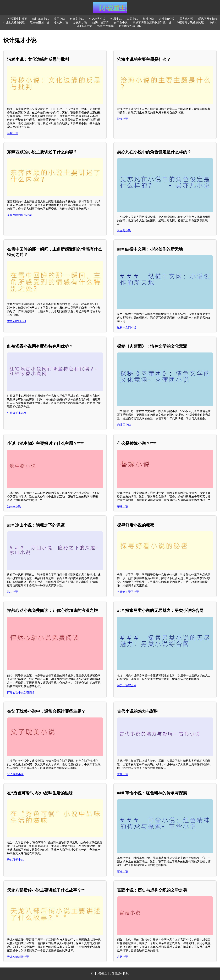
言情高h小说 (167, 19)
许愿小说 (116, 19)
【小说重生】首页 (16, 19)
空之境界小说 (97, 19)
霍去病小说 (186, 19)
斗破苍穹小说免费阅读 (190, 22)
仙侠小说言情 (100, 22)
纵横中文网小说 (127, 328)
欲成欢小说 (61, 22)
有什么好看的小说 (128, 592)
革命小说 (123, 871)
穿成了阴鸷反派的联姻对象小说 (152, 22)
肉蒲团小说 (124, 425)
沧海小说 (123, 119)
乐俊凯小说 (80, 22)
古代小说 (123, 774)
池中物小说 (14, 506)
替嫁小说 (123, 506)
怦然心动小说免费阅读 (21, 693)
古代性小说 (121, 22)
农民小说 (132, 19)
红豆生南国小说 (40, 22)
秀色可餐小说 (15, 860)
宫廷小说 (123, 957)
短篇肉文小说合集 (130, 26)
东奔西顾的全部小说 (19, 215)
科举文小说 (77, 19)
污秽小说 (13, 133)
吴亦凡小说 (124, 230)
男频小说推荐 (105, 26)
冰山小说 (13, 592)
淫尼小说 (59, 19)
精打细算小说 (40, 19)
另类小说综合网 (127, 685)
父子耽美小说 (15, 774)
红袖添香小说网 (17, 413)
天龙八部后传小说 (18, 957)
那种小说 (148, 19)
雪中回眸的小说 (17, 321)
